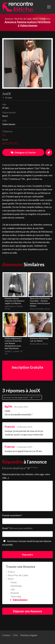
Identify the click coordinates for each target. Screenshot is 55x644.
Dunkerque (16, 586)
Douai (14, 582)
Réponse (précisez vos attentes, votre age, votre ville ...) (26, 476)
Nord (35, 19)
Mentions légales (29, 635)
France (11, 572)
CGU (15, 635)
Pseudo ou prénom (12, 515)
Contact (6, 635)
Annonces (9, 19)
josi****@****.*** (11, 143)
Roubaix (15, 593)
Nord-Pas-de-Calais (23, 19)
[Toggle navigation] (49, 7)
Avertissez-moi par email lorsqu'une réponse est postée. (27, 543)
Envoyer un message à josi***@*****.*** (22, 397)
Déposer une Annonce (27, 611)
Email (17, 528)
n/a (4, 135)
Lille (13, 589)
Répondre (28, 555)
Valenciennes (45, 19)
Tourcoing (16, 596)
